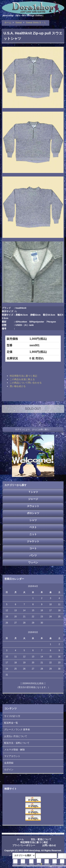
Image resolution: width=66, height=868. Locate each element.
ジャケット (33, 541)
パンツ (33, 555)
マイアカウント (12, 756)
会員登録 (9, 763)
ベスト (33, 527)
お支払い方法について (16, 736)
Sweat (18, 22)
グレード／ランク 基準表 (17, 730)
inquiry (32, 863)
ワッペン (33, 562)
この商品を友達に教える (22, 379)
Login (62, 863)
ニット (33, 534)
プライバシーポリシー (24, 845)
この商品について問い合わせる (26, 383)
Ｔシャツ (33, 492)
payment (24, 863)
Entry (55, 863)
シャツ (33, 520)
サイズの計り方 (12, 716)
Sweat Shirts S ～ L (36, 22)
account (47, 863)
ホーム (8, 22)
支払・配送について (41, 839)
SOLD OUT (33, 409)
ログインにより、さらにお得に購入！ (33, 430)
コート (33, 548)
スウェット (33, 506)
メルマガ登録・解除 (15, 750)
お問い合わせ (49, 845)
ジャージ (33, 499)
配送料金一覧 (11, 723)
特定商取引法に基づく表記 (23, 376)
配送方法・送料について (17, 743)
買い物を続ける (18, 386)
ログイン (9, 770)
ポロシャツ (33, 513)
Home (15, 863)
